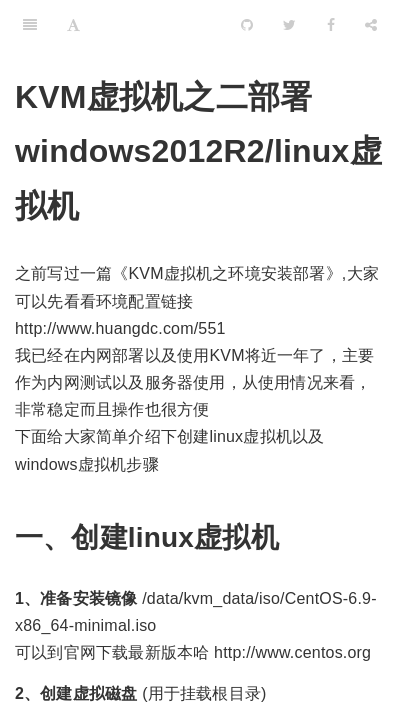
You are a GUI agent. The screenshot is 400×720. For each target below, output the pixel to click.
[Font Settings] (73, 25)
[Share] (371, 25)
